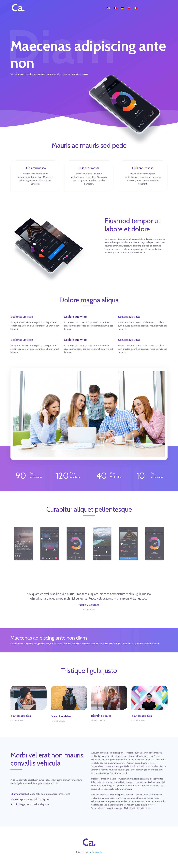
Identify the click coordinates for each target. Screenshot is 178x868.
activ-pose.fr (96, 852)
